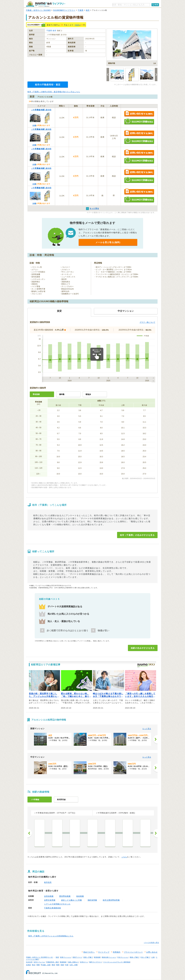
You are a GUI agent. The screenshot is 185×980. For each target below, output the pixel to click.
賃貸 (77, 25)
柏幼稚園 (80, 896)
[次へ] (155, 739)
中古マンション (123, 957)
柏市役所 (48, 882)
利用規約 (117, 952)
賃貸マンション (66, 957)
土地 (153, 957)
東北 (34, 965)
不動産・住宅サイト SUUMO (38, 10)
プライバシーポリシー (133, 952)
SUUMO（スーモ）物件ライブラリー (46, 4)
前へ (30, 833)
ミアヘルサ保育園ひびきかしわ (57, 904)
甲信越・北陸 (46, 965)
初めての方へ (89, 952)
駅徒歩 (88, 394)
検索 (156, 5)
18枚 (34, 203)
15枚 (34, 125)
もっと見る (147, 729)
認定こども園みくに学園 (71, 900)
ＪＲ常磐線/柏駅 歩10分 (41, 110)
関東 (38, 965)
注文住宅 (29, 962)
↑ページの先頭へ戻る (151, 943)
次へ (155, 833)
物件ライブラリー (96, 962)
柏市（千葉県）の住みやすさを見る (137, 535)
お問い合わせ (152, 952)
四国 (62, 965)
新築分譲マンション (109, 957)
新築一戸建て (135, 957)
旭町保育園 (92, 900)
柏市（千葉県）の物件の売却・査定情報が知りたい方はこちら (54, 92)
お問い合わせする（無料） (139, 114)
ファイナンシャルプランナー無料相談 (117, 962)
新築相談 (63, 962)
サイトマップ (104, 952)
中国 (67, 965)
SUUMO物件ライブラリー (64, 10)
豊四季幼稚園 (65, 896)
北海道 (28, 965)
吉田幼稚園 (49, 896)
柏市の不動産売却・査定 (48, 85)
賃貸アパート (77, 957)
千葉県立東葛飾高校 (53, 908)
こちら (124, 857)
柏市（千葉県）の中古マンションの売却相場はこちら (51, 936)
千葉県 (81, 10)
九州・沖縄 (73, 965)
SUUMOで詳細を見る (139, 121)
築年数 (62, 394)
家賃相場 (97, 957)
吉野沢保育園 (50, 900)
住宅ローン (84, 962)
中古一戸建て (145, 957)
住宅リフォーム (39, 962)
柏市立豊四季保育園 (111, 900)
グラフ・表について (147, 322)
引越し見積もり (73, 962)
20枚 (34, 145)
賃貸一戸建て (88, 957)
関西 (58, 965)
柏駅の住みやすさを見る (143, 648)
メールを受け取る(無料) (108, 242)
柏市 (88, 10)
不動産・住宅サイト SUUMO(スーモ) (40, 957)
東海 (53, 965)
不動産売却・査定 (52, 962)
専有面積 (36, 394)
